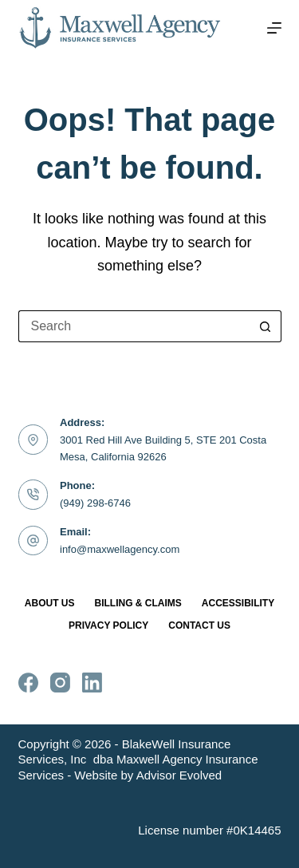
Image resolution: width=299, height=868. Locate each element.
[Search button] (266, 326)
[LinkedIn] (92, 683)
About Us (50, 603)
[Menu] (274, 28)
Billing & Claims (138, 603)
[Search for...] (134, 326)
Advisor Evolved (179, 775)
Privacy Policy (108, 625)
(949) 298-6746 (95, 503)
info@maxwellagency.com (120, 549)
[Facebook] (28, 683)
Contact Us (199, 625)
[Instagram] (60, 683)
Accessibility (238, 603)
